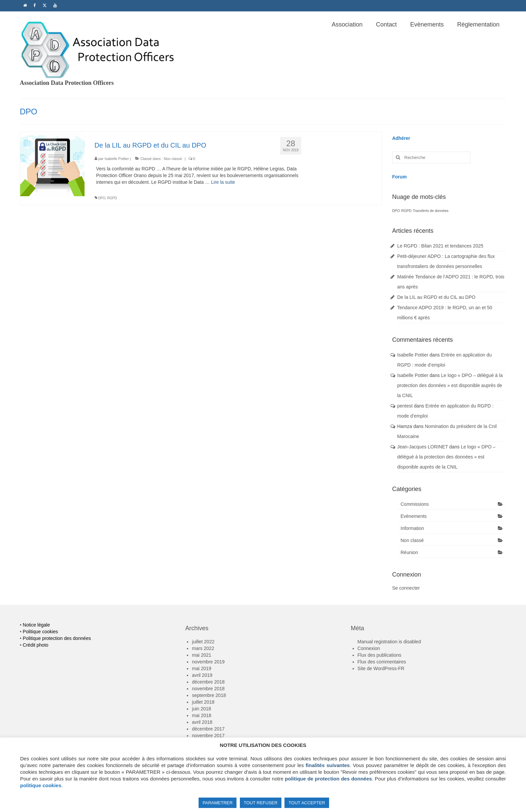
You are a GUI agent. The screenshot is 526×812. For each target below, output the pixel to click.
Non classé (173, 159)
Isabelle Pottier (117, 159)
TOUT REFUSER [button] (261, 803)
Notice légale (36, 625)
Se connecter (406, 588)
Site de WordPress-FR (381, 668)
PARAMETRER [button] (218, 803)
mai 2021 (202, 655)
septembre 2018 (209, 695)
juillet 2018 (203, 702)
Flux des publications (380, 655)
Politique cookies (40, 632)
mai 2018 (202, 715)
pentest (405, 406)
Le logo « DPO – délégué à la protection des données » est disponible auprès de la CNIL (450, 385)
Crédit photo (36, 645)
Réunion (409, 552)
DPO (102, 198)
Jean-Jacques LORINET (423, 447)
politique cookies (41, 785)
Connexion (369, 648)
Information (412, 528)
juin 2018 (201, 709)
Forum (400, 177)
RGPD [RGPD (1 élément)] (406, 211)
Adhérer (401, 138)
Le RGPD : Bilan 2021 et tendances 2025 (440, 246)
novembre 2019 (208, 662)
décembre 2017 (208, 729)
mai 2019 (202, 668)
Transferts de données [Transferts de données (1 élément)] (431, 211)
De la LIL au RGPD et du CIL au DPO (436, 297)
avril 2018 (202, 722)
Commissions (415, 504)
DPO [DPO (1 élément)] (396, 211)
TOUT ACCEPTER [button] (307, 803)
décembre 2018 (208, 682)
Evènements (414, 516)
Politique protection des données (57, 638)
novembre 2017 (208, 736)
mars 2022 (203, 648)
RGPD (112, 198)
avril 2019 (202, 675)
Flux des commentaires (382, 662)
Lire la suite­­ (223, 182)
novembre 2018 (208, 689)
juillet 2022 (203, 642)
